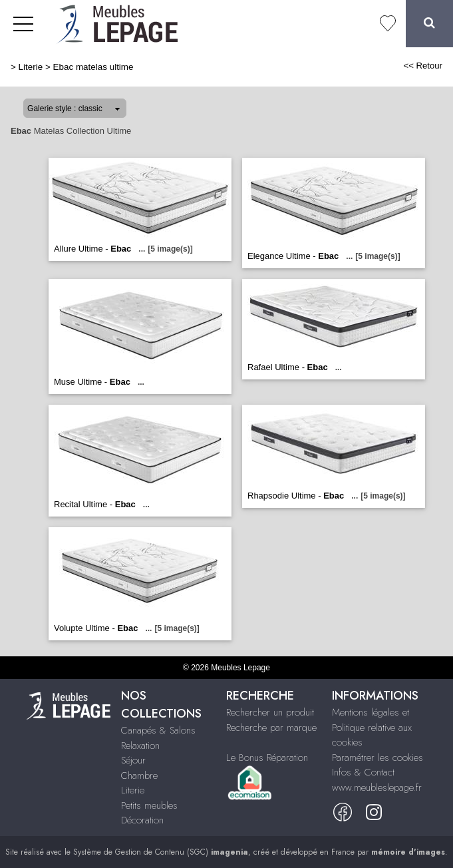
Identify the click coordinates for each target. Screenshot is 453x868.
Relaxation (140, 746)
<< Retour (423, 66)
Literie (31, 67)
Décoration (142, 820)
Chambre (139, 775)
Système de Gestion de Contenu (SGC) (161, 852)
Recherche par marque (271, 728)
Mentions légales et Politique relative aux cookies (372, 727)
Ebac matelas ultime (93, 67)
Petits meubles (149, 805)
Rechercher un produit (270, 712)
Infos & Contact (363, 772)
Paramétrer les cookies (377, 758)
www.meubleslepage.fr (377, 787)
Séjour (133, 760)
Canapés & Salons (158, 730)
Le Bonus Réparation (267, 758)
